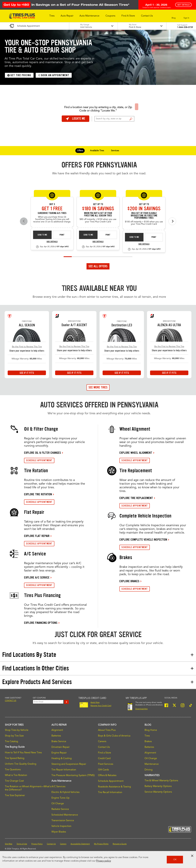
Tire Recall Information (110, 792)
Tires (147, 736)
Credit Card (104, 759)
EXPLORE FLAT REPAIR (37, 536)
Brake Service (59, 742)
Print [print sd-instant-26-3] (62, 235)
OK (175, 860)
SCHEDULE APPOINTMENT (39, 460)
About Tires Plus (107, 730)
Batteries (56, 736)
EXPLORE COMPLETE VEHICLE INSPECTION (143, 540)
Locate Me (75, 119)
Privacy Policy (37, 844)
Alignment (57, 730)
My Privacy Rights (101, 844)
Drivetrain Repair (60, 747)
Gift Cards (103, 770)
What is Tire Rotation (16, 775)
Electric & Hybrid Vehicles (65, 792)
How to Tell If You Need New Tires (23, 753)
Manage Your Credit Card (101, 706)
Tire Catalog (11, 742)
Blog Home (151, 730)
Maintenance (152, 764)
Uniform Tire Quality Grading (21, 764)
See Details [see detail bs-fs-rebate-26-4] (144, 244)
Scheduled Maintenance (65, 815)
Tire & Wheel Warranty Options (161, 781)
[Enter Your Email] (48, 702)
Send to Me (42, 235)
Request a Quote (120, 844)
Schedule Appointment (111, 781)
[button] (52, 16)
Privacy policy (104, 861)
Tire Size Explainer (15, 796)
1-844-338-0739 (185, 27)
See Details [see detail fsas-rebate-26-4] (98, 242)
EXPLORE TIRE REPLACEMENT (136, 498)
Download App (141, 709)
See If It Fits (27, 373)
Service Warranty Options (158, 792)
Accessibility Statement (80, 844)
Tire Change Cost (14, 781)
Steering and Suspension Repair (69, 764)
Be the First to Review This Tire (27, 347)
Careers (102, 742)
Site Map (9, 844)
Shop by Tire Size (14, 736)
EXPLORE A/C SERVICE (37, 577)
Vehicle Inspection (61, 826)
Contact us (11, 701)
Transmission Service (63, 821)
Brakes (148, 742)
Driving (149, 770)
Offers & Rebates (107, 775)
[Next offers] (172, 221)
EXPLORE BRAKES (129, 581)
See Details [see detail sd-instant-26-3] (52, 242)
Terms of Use (22, 844)
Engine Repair (59, 753)
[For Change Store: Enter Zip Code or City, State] (114, 119)
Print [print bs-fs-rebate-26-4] (154, 237)
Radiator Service (60, 809)
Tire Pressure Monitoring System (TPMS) (73, 775)
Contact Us (104, 747)
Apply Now (95, 703)
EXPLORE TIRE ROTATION (38, 494)
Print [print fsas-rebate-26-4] (108, 235)
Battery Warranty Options (158, 786)
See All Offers (98, 266)
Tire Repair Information (64, 770)
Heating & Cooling (62, 759)
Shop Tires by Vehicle (17, 730)
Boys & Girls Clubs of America (114, 736)
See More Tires (98, 387)
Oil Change (58, 804)
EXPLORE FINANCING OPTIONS (41, 623)
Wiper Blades (59, 832)
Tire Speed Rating (15, 758)
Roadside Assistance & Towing (114, 787)
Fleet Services (106, 764)
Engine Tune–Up (60, 798)
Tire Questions (13, 770)
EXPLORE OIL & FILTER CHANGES (42, 453)
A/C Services (58, 787)
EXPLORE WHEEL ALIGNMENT (136, 453)
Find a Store (131, 119)
